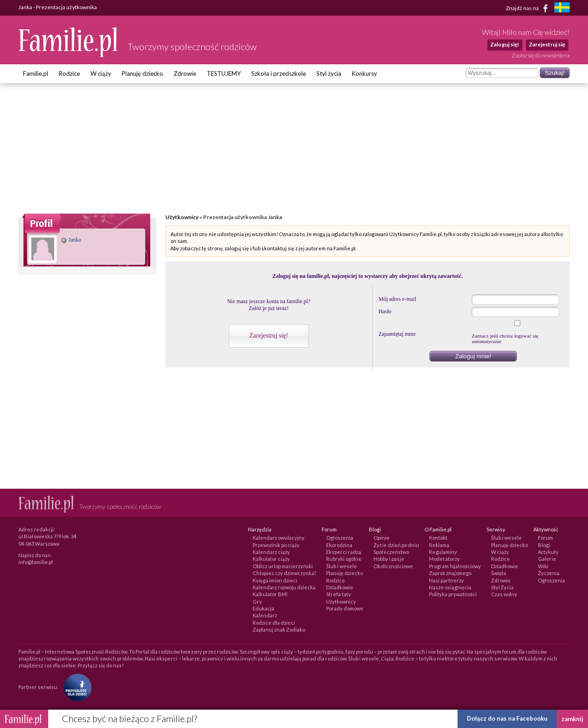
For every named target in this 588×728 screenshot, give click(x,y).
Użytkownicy (182, 217)
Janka (71, 240)
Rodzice (69, 73)
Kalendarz (265, 615)
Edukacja (263, 608)
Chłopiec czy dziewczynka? (284, 573)
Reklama (439, 545)
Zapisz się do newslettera (541, 55)
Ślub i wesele (342, 566)
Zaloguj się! (505, 44)
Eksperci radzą (344, 552)
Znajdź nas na (529, 8)
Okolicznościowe (393, 566)
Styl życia (329, 73)
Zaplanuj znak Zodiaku (279, 629)
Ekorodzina (339, 545)
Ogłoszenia (340, 538)
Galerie (547, 559)
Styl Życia (502, 587)
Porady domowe (345, 608)
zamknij (572, 719)
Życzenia (549, 573)
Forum (546, 538)
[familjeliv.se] (562, 8)
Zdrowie (185, 73)
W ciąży (101, 73)
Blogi (544, 545)
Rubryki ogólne (344, 559)
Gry (257, 601)
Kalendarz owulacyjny (279, 538)
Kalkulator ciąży (271, 559)
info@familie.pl (36, 562)
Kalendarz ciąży (271, 552)
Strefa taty (339, 594)
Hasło (385, 311)
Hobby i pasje (389, 559)
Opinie (382, 538)
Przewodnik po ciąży (276, 545)
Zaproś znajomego (450, 573)
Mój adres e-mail (397, 299)
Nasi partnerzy (447, 580)
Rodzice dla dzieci (274, 623)
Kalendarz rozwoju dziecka (284, 587)
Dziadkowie (340, 587)
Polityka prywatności (453, 594)
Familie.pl (36, 73)
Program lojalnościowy (455, 566)
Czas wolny (504, 594)
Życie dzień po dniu (396, 545)
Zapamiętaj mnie (397, 334)
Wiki (543, 566)
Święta (499, 573)
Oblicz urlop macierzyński (283, 566)
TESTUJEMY (224, 73)
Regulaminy (443, 552)
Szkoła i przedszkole (279, 73)
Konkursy (365, 73)
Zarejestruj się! (269, 336)
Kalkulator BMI (270, 594)
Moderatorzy (444, 559)
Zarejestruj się (547, 44)
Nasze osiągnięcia (450, 587)
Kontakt (438, 538)
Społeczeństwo (391, 552)
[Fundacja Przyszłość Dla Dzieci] (75, 687)
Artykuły (548, 552)
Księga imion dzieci (275, 580)
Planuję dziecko (142, 73)
